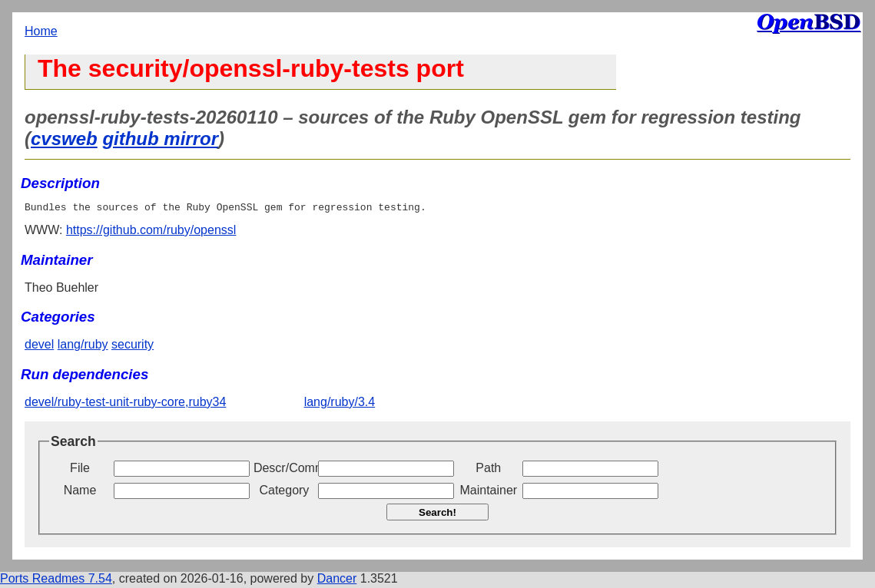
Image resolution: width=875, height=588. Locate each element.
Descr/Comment (284, 470)
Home (41, 31)
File (80, 470)
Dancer (337, 581)
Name (80, 492)
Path (488, 470)
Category (284, 492)
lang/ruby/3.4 (340, 404)
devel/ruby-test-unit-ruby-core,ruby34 (125, 404)
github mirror (160, 139)
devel (39, 347)
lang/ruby (83, 347)
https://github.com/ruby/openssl (151, 232)
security (133, 347)
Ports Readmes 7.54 (56, 581)
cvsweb (64, 139)
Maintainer (488, 492)
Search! (437, 515)
